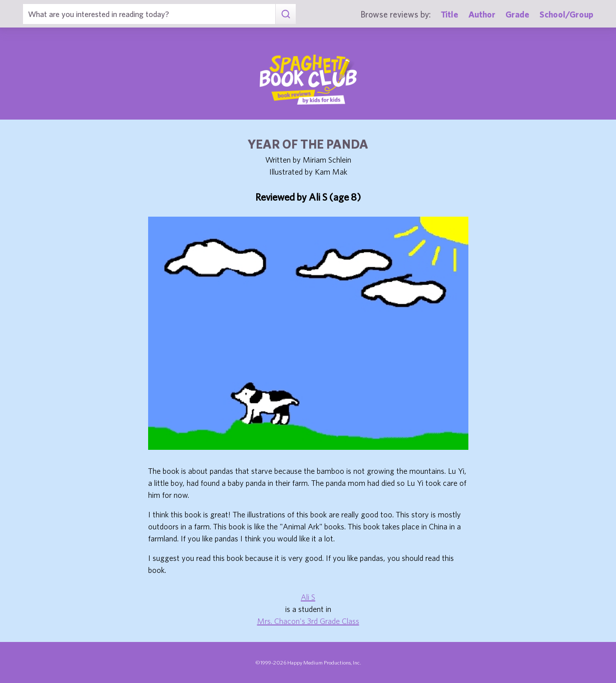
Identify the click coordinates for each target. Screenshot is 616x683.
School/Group (566, 14)
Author (482, 14)
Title (450, 14)
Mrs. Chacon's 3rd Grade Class (308, 621)
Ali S (308, 597)
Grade (517, 14)
